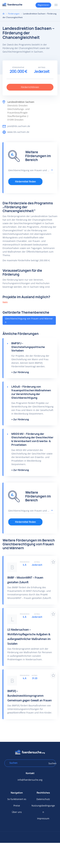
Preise (17, 806)
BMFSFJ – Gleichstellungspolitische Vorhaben (28, 347)
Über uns (17, 812)
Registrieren (43, 5)
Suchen (51, 763)
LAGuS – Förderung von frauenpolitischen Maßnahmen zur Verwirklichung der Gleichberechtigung (31, 392)
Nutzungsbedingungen (43, 809)
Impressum (43, 818)
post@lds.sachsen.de (19, 126)
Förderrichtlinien (30, 87)
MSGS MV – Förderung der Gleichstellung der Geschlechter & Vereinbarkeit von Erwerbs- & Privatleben (32, 439)
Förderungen (14, 14)
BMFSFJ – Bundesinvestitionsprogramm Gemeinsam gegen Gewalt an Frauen (30, 696)
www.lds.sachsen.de (18, 132)
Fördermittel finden (25, 182)
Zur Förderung (21, 372)
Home (4, 14)
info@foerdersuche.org (30, 780)
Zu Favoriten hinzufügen (53, 562)
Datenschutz (43, 799)
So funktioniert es (17, 799)
